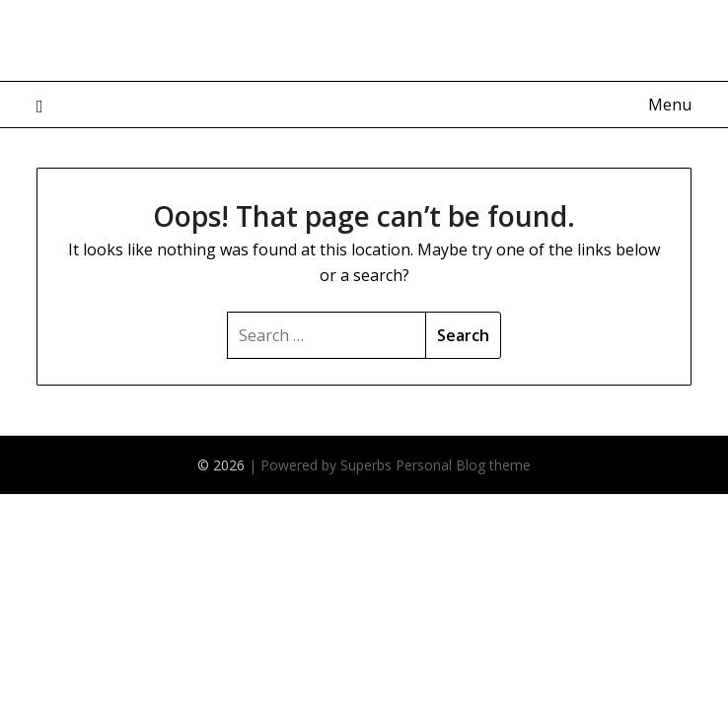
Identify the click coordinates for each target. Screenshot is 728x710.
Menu (670, 105)
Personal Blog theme (463, 465)
